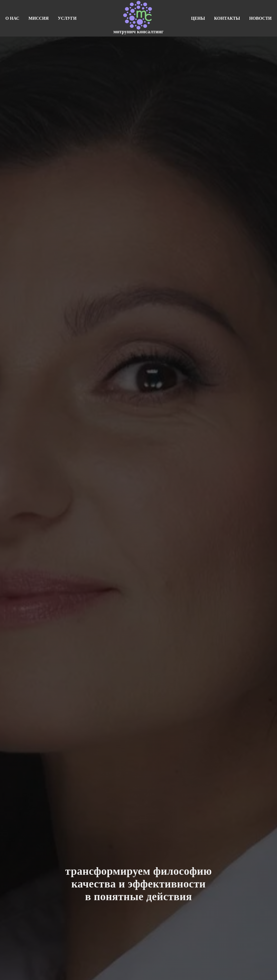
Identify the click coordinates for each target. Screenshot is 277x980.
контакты (227, 18)
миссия (39, 18)
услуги (67, 18)
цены (198, 18)
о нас (12, 18)
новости (260, 18)
